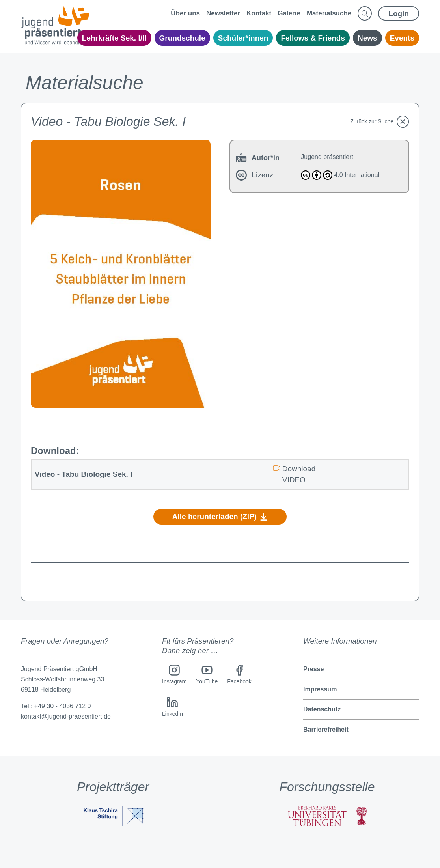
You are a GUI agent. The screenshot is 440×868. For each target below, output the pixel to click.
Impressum (320, 689)
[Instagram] (174, 676)
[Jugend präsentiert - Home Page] (55, 26)
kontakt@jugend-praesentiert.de (66, 716)
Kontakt (259, 13)
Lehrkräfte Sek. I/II (114, 38)
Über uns (185, 13)
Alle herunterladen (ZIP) (220, 516)
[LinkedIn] (172, 708)
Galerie (289, 13)
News (367, 38)
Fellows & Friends (313, 38)
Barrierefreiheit (326, 729)
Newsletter (223, 13)
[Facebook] (239, 676)
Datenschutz (322, 709)
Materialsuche (329, 13)
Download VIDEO (294, 474)
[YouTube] (207, 676)
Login (399, 14)
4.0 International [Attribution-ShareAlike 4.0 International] (340, 175)
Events (402, 38)
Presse (314, 669)
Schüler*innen (243, 38)
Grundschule (182, 38)
